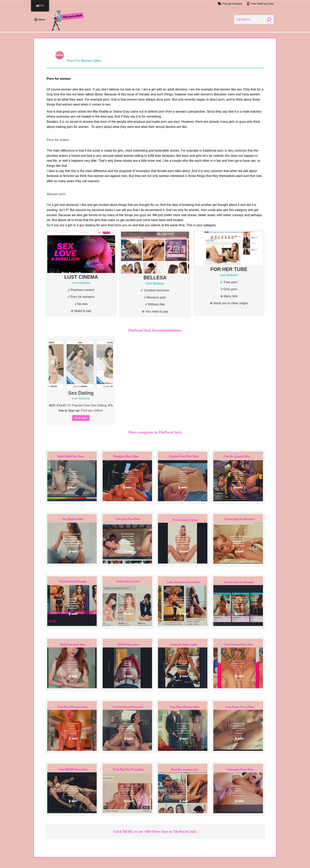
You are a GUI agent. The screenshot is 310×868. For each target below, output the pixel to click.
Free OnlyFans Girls (260, 4)
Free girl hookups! (230, 4)
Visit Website (81, 283)
